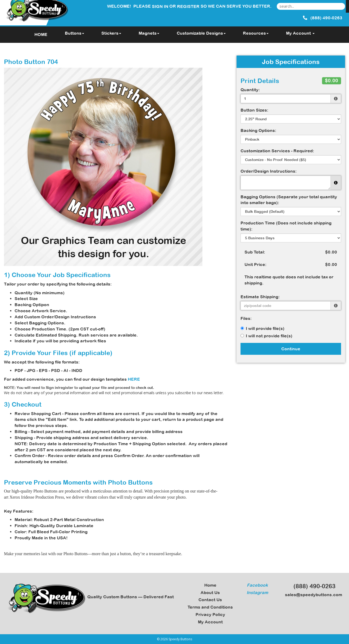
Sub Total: (255, 252)
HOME (41, 34)
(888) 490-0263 (312, 586)
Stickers (111, 33)
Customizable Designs (201, 33)
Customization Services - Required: (277, 151)
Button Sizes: (254, 110)
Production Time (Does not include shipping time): (286, 226)
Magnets (149, 33)
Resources (256, 33)
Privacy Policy (210, 614)
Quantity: (250, 90)
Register (188, 6)
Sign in (160, 6)
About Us (210, 592)
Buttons (74, 33)
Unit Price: (255, 264)
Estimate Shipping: (260, 297)
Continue (291, 349)
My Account (210, 622)
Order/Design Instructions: (269, 171)
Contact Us (210, 600)
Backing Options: (258, 130)
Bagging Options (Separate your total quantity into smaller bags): (289, 200)
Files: (246, 318)
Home (210, 585)
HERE (134, 379)
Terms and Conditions (210, 607)
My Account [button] (300, 33)
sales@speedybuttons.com (312, 595)
